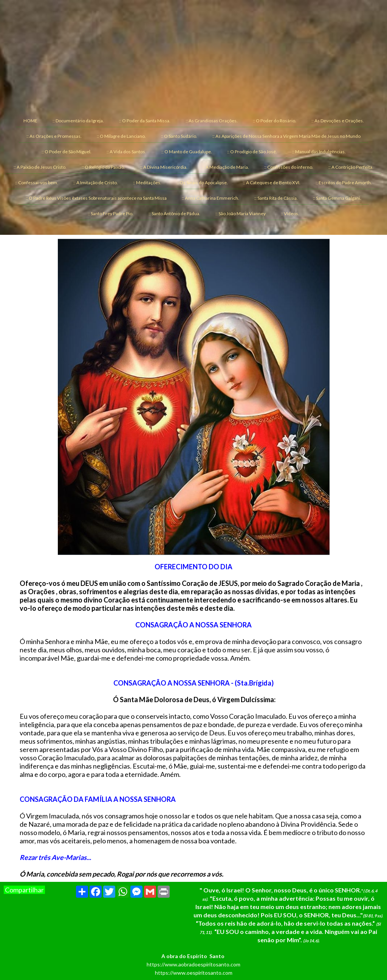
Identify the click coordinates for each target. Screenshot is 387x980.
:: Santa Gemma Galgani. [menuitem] (337, 198)
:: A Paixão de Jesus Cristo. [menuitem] (40, 167)
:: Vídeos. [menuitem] (290, 213)
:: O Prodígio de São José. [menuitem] (252, 152)
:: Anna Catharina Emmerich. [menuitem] (211, 198)
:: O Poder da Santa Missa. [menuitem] (145, 121)
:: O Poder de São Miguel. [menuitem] (67, 152)
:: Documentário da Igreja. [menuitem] (78, 121)
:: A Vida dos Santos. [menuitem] (126, 152)
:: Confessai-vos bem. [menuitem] (37, 183)
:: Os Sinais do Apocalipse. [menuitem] (202, 183)
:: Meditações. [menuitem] (147, 183)
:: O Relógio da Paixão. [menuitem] (103, 167)
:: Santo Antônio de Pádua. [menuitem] (174, 213)
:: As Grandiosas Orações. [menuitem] (212, 121)
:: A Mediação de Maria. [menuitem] (226, 167)
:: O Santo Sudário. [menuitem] (179, 136)
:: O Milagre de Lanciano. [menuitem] (121, 136)
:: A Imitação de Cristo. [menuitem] (96, 183)
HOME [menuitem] (30, 121)
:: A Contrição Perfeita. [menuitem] (351, 167)
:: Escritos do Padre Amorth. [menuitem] (344, 183)
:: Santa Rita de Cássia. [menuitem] (276, 198)
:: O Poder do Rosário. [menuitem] (275, 121)
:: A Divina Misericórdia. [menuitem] (164, 167)
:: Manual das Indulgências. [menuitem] (319, 152)
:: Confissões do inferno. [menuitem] (289, 167)
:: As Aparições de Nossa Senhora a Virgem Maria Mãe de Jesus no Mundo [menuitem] (286, 136)
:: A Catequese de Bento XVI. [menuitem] (272, 183)
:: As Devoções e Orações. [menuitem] (338, 121)
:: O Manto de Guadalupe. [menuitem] (187, 152)
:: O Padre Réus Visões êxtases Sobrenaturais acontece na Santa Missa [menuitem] (96, 198)
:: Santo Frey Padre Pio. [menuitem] (111, 213)
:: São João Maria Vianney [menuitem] (241, 213)
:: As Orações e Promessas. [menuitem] (54, 136)
